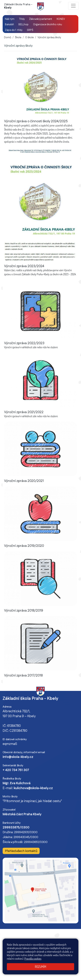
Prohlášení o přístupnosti (27, 952)
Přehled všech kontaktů (21, 851)
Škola (18, 38)
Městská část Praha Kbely (22, 814)
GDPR (64, 952)
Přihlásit (72, 948)
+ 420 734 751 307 (16, 770)
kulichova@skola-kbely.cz (33, 788)
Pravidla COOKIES (50, 952)
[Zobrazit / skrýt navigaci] (73, 6)
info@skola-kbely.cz (18, 757)
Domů (8, 38)
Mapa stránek (59, 948)
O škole (29, 38)
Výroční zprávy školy (49, 38)
